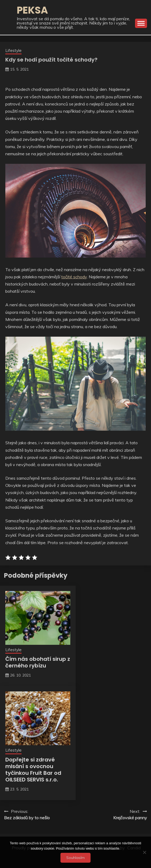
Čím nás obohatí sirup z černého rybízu (38, 662)
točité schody (74, 277)
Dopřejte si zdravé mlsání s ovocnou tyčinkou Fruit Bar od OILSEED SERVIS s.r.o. (33, 770)
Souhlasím (75, 858)
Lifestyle (13, 50)
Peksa (32, 10)
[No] (144, 852)
